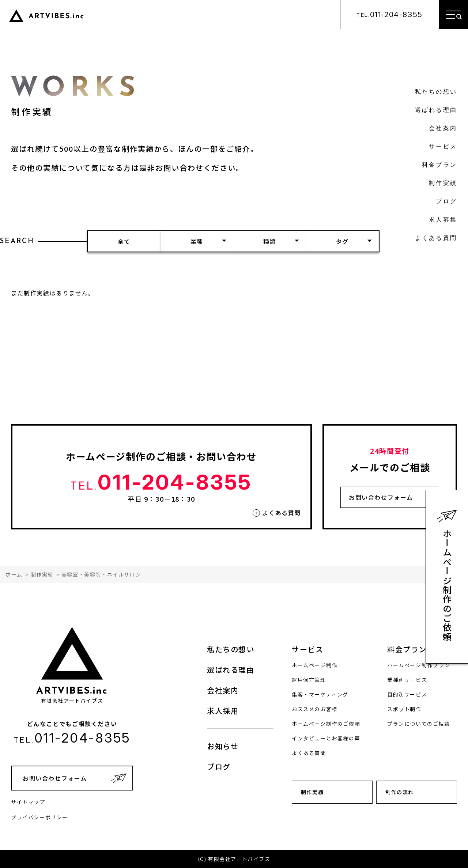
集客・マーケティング (320, 694)
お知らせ (223, 746)
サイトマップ (28, 802)
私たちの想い (436, 92)
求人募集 (443, 220)
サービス (443, 147)
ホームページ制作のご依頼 (447, 585)
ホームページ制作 (315, 665)
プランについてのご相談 (419, 724)
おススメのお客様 (315, 709)
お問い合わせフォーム (381, 497)
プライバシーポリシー (39, 817)
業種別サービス (407, 680)
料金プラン (439, 165)
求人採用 (223, 711)
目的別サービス (407, 694)
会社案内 (443, 129)
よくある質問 (436, 238)
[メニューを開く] (453, 15)
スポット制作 (404, 709)
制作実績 (443, 184)
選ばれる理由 (436, 110)
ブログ (446, 202)
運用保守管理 (309, 680)
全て (124, 241)
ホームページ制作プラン (419, 665)
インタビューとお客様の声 (326, 738)
